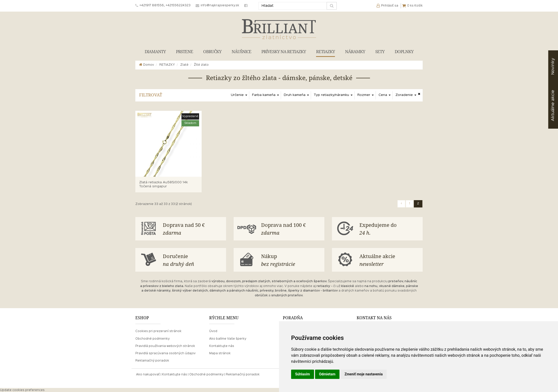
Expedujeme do (390, 229)
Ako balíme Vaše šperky (228, 338)
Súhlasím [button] (303, 374)
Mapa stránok (220, 353)
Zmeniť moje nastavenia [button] (364, 374)
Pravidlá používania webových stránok (165, 346)
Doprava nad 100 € (292, 229)
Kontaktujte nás (222, 346)
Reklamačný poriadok (152, 360)
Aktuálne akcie (390, 260)
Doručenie (193, 260)
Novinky (553, 66)
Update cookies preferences (22, 390)
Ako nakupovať (148, 374)
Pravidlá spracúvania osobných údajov (165, 353)
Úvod (213, 331)
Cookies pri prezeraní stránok (158, 331)
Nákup (292, 260)
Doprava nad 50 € (193, 229)
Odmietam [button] (327, 374)
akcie (553, 105)
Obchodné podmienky (152, 338)
